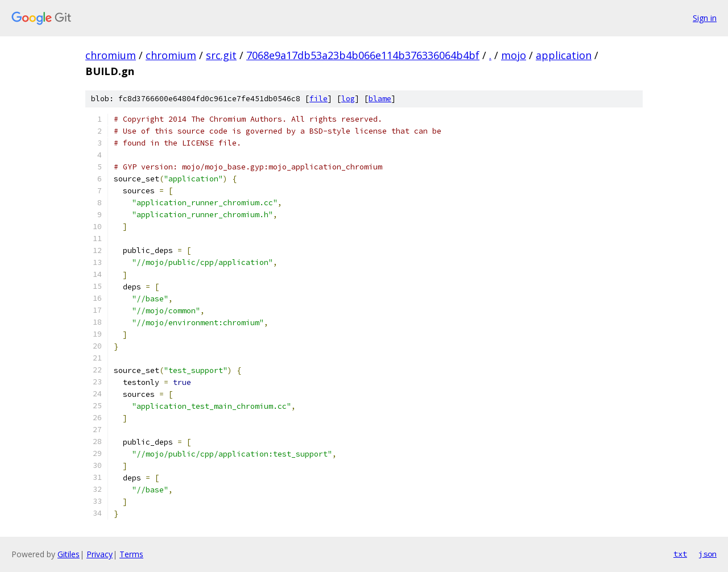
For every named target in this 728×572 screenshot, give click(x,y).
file (318, 99)
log (348, 99)
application (564, 55)
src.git (221, 55)
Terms (131, 554)
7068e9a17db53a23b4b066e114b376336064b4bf (363, 55)
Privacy (100, 554)
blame (380, 99)
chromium (111, 55)
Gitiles (69, 554)
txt (680, 554)
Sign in (705, 18)
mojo (514, 55)
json (708, 554)
